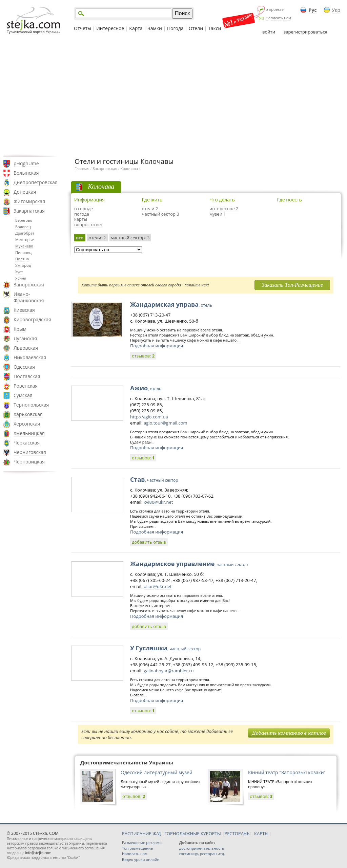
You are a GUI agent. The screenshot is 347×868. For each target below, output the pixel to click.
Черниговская (30, 452)
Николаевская (30, 357)
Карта (136, 28)
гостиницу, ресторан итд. (202, 854)
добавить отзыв (149, 542)
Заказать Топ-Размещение (292, 285)
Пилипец (23, 252)
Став (154, 479)
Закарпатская (29, 211)
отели (97, 238)
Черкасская (27, 443)
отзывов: (143, 356)
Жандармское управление (189, 564)
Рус (313, 10)
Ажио (146, 388)
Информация (89, 200)
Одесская (24, 367)
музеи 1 (218, 214)
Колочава (129, 168)
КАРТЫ (261, 833)
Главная (82, 168)
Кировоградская (32, 319)
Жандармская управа (171, 304)
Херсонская (27, 424)
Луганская (25, 338)
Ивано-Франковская (29, 297)
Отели (196, 28)
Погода (175, 28)
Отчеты (83, 28)
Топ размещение (137, 848)
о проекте (275, 9)
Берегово (24, 220)
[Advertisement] (173, 96)
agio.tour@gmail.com (166, 423)
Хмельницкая (29, 433)
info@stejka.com (38, 853)
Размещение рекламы (142, 842)
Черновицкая (29, 462)
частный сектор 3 (161, 214)
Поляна (22, 259)
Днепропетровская (36, 182)
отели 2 (150, 209)
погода (82, 214)
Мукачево (24, 246)
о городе (84, 209)
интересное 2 (224, 209)
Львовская (26, 348)
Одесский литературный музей (157, 772)
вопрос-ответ (88, 224)
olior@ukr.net (158, 586)
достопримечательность (202, 848)
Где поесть (290, 200)
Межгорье (25, 240)
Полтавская (27, 376)
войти (269, 32)
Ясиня (21, 278)
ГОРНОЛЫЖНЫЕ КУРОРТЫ (193, 833)
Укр (336, 10)
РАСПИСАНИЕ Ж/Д (141, 833)
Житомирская (29, 201)
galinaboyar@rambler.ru (169, 671)
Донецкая (25, 192)
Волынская (26, 173)
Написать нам (278, 18)
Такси (215, 28)
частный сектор (130, 238)
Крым (20, 329)
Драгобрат (25, 233)
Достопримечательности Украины (127, 762)
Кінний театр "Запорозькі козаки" (287, 772)
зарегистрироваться (305, 32)
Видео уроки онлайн (141, 859)
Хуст (19, 272)
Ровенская (26, 386)
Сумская (23, 395)
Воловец (23, 227)
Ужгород (23, 265)
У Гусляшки (165, 648)
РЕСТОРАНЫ (237, 833)
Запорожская (29, 285)
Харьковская (28, 414)
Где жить (152, 200)
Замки (155, 28)
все (80, 238)
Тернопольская (31, 405)
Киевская (24, 310)
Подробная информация (157, 346)
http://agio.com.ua (149, 417)
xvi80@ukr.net (158, 502)
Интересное (110, 28)
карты (81, 219)
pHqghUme (26, 163)
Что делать (222, 200)
